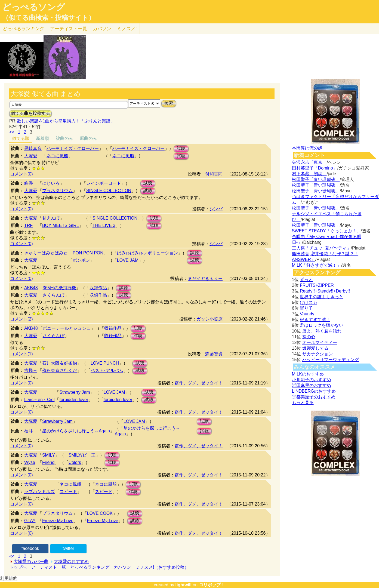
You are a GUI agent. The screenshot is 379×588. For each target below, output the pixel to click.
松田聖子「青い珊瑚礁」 (316, 179)
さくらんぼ (54, 295)
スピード (68, 492)
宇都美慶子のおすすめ (314, 397)
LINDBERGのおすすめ (314, 391)
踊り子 (306, 308)
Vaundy (307, 314)
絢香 (29, 183)
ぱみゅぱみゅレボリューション (147, 253)
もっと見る (303, 403)
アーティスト (69, 29)
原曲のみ (88, 138)
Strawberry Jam (75, 392)
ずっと (306, 280)
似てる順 (21, 138)
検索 (169, 103)
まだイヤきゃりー (205, 278)
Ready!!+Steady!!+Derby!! (325, 291)
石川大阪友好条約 (60, 363)
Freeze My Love (58, 521)
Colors (75, 462)
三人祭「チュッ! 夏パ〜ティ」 (321, 248)
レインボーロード (104, 183)
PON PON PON (88, 253)
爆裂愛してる (315, 348)
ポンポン (81, 260)
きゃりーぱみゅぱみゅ (46, 253)
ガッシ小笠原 (209, 319)
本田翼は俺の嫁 (307, 148)
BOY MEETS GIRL (61, 225)
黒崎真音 (33, 148)
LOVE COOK (100, 513)
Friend (48, 462)
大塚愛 (31, 156)
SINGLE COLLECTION (109, 191)
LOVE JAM (128, 260)
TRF (28, 225)
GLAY (30, 521)
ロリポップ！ (212, 585)
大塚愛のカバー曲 (31, 561)
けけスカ (309, 302)
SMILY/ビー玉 (82, 455)
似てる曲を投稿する (30, 113)
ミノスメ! (127, 29)
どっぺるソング (34, 7)
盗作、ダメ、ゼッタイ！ (199, 383)
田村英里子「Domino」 (315, 168)
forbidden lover (74, 400)
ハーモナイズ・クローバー (73, 148)
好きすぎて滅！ (315, 320)
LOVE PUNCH (105, 363)
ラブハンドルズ (39, 492)
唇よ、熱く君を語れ (322, 331)
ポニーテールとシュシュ (67, 328)
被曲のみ (64, 138)
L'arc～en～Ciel (39, 400)
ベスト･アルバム (107, 370)
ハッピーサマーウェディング (331, 360)
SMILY (49, 455)
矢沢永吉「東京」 (309, 162)
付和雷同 (214, 174)
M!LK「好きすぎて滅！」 (317, 265)
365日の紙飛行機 (59, 288)
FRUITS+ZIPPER (317, 285)
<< (12, 132)
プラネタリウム (57, 191)
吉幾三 (31, 370)
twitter (68, 548)
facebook (30, 548)
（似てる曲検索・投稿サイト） (49, 18)
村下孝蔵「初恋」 (309, 174)
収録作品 (98, 288)
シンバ (216, 209)
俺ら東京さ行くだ (60, 370)
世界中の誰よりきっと (322, 297)
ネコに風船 (57, 156)
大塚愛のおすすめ (71, 561)
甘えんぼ (51, 218)
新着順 (42, 138)
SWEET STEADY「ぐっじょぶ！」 (326, 231)
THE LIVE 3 (104, 225)
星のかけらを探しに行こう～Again (76, 431)
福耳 (29, 431)
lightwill (183, 585)
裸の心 (309, 337)
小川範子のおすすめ (312, 380)
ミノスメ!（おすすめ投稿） (162, 567)
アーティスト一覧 (48, 567)
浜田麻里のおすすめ (312, 385)
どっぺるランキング (90, 567)
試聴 (181, 148)
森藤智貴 (214, 354)
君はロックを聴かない (322, 325)
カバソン (102, 29)
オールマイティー (320, 342)
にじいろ (51, 183)
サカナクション (318, 354)
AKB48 (31, 288)
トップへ (18, 567)
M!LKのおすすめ (308, 374)
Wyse (30, 462)
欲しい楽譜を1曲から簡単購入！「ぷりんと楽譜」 (66, 121)
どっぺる (24, 29)
